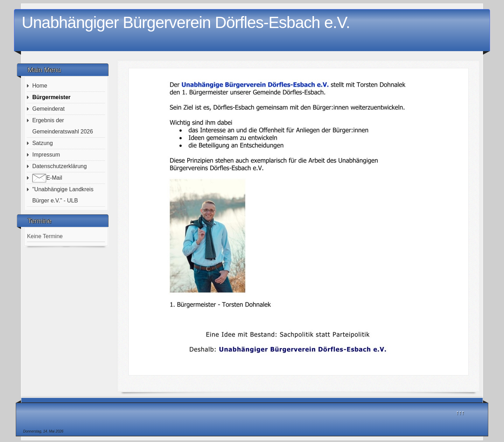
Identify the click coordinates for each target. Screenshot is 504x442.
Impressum (46, 155)
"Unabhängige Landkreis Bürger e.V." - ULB (63, 195)
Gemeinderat (48, 109)
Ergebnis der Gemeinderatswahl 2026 (62, 126)
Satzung (43, 143)
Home (40, 86)
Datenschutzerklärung (59, 166)
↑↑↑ (460, 412)
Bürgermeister (51, 97)
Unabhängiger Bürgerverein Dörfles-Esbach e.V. (186, 22)
